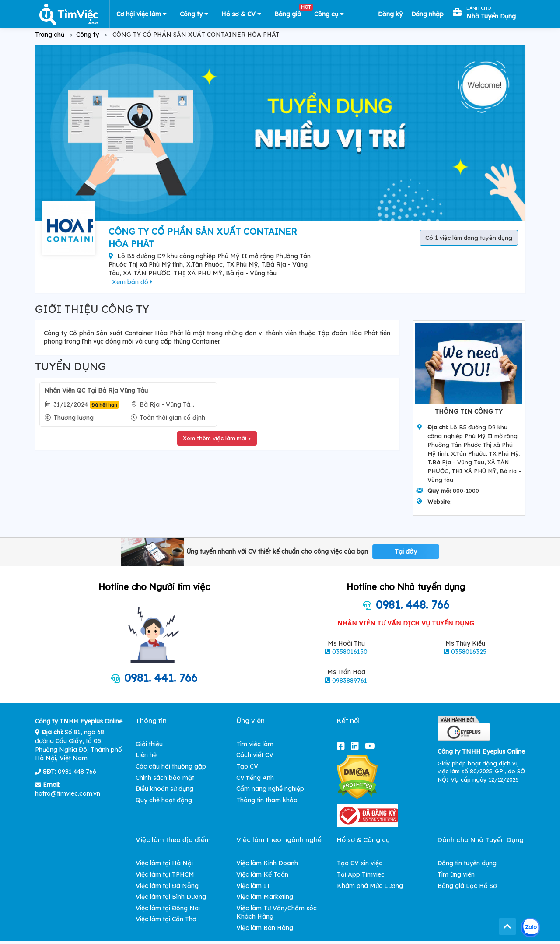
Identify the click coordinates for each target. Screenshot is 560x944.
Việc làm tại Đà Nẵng (167, 886)
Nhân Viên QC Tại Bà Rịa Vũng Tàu (96, 390)
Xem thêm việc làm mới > (217, 438)
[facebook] (343, 746)
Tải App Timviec (361, 874)
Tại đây (406, 551)
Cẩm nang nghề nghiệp (270, 789)
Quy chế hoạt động (164, 800)
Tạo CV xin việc (360, 863)
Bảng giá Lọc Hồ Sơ (467, 886)
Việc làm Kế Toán (262, 874)
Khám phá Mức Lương (370, 886)
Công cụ (329, 14)
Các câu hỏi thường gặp (171, 766)
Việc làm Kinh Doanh (267, 863)
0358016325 (469, 652)
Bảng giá (291, 12)
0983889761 (350, 681)
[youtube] (372, 746)
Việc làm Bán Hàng (265, 928)
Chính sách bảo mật (165, 778)
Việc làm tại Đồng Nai (168, 908)
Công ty (194, 14)
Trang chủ (50, 35)
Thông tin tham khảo (267, 800)
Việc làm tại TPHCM (165, 874)
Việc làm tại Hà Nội (164, 863)
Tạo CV (247, 766)
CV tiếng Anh (255, 778)
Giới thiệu (149, 744)
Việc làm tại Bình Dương (171, 897)
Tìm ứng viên (456, 874)
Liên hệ (146, 755)
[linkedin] (357, 746)
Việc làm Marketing (265, 897)
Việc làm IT (253, 886)
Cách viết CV (255, 755)
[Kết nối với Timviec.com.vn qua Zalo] (530, 928)
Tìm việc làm (255, 744)
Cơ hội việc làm (142, 14)
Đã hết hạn (104, 405)
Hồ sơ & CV (241, 14)
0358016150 (350, 652)
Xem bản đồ (132, 282)
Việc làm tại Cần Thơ (166, 919)
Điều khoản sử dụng (164, 789)
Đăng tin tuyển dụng (467, 863)
